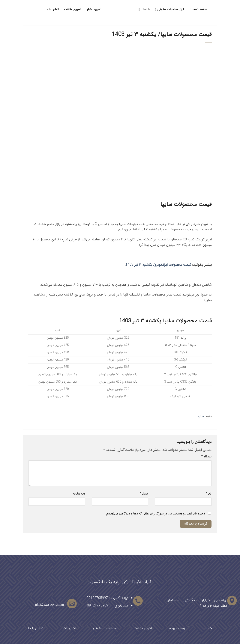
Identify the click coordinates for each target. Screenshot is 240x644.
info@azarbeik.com (49, 605)
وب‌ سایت (79, 494)
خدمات (144, 10)
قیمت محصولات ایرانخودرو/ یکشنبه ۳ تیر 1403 (158, 265)
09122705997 (97, 598)
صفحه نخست (198, 10)
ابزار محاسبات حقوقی (169, 10)
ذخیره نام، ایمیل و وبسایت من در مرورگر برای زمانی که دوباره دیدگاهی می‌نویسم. (155, 514)
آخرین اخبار (94, 10)
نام (209, 494)
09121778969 (98, 606)
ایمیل (144, 494)
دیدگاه (206, 457)
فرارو (201, 416)
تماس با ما (52, 10)
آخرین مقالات (73, 10)
